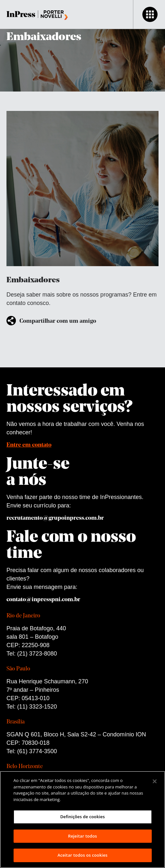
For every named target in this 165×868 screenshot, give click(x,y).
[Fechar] (155, 781)
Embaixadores (44, 37)
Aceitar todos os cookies (83, 855)
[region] (82, 819)
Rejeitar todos (82, 836)
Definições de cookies (82, 817)
